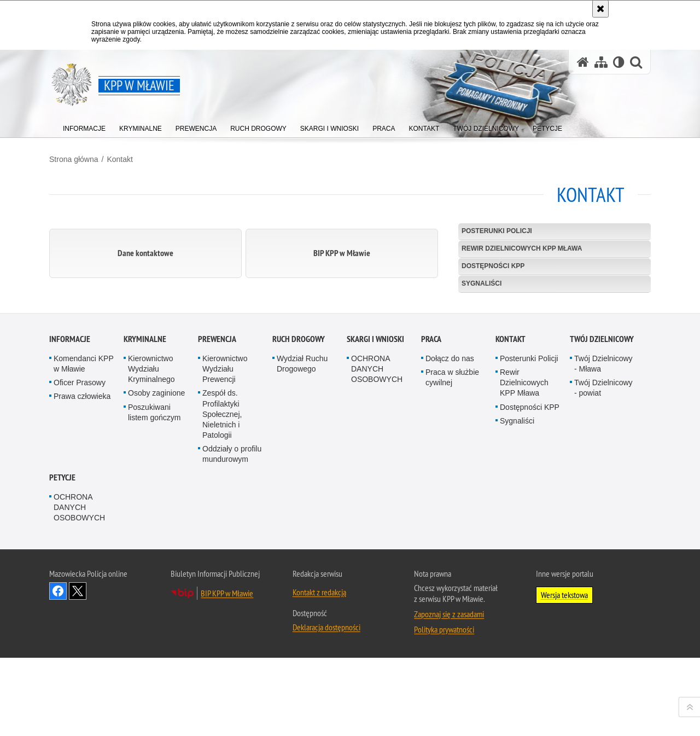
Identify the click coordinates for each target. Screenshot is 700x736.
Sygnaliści (482, 283)
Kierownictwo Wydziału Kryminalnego (151, 565)
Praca (431, 535)
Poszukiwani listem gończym (154, 609)
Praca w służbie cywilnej (452, 574)
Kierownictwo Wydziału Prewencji (225, 565)
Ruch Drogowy (299, 535)
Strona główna (74, 159)
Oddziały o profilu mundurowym (232, 650)
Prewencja (217, 535)
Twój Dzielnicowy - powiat (603, 584)
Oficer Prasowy (80, 579)
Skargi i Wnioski (375, 535)
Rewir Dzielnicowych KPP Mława (522, 248)
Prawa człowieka (82, 593)
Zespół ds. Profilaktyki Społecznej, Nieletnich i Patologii (222, 611)
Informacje (70, 535)
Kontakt (119, 159)
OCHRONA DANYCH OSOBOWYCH (377, 565)
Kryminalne (145, 535)
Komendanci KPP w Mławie (83, 560)
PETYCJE (62, 674)
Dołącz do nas (450, 555)
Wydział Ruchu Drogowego (302, 560)
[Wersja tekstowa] (619, 62)
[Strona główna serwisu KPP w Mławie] (583, 62)
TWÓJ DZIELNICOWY (602, 535)
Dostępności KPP (493, 266)
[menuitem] (84, 126)
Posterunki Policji (497, 231)
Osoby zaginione (156, 590)
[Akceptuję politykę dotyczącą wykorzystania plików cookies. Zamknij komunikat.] (600, 9)
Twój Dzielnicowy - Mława (603, 560)
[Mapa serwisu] (601, 62)
